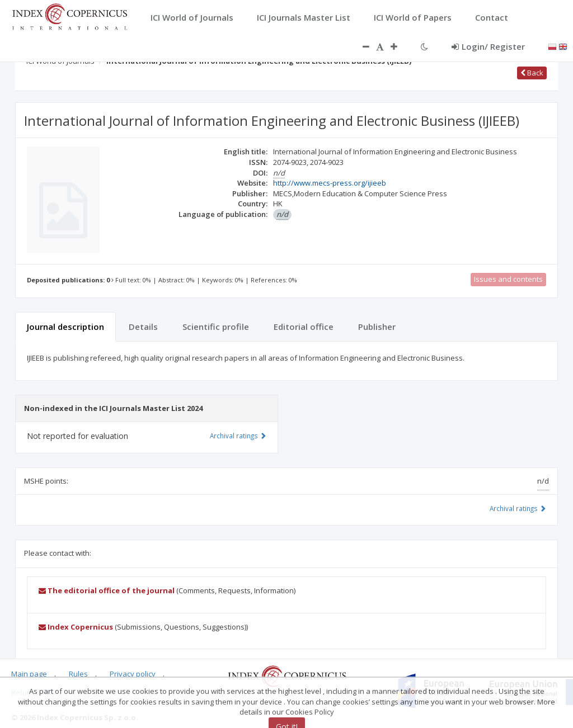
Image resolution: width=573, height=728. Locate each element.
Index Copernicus (76, 627)
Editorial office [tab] (304, 327)
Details (143, 327)
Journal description (65, 327)
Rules (78, 674)
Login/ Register (488, 46)
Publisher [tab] (377, 327)
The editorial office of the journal (107, 590)
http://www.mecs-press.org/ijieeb (330, 183)
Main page (29, 674)
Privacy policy (133, 674)
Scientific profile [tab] (216, 327)
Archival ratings (518, 508)
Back (532, 73)
